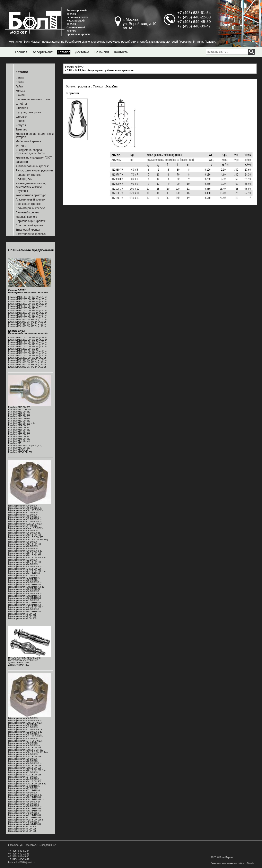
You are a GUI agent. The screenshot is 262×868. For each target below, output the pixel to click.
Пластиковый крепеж (30, 225)
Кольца (20, 91)
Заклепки (22, 162)
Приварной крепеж (28, 175)
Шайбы (20, 95)
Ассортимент (43, 52)
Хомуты (21, 125)
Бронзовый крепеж (28, 204)
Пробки (20, 121)
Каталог (64, 52)
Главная (21, 52)
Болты (20, 78)
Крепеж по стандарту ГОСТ (34, 158)
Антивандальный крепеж (32, 166)
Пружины (22, 191)
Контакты (121, 52)
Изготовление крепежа (31, 234)
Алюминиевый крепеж (30, 199)
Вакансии (102, 52)
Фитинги (21, 146)
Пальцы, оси (24, 179)
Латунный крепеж (27, 212)
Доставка (82, 52)
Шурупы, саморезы (28, 112)
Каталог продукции (78, 87)
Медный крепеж (26, 217)
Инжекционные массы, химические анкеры (31, 185)
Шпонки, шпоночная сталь (33, 99)
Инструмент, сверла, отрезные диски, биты (30, 152)
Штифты (21, 104)
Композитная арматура (31, 195)
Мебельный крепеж (28, 141)
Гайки (19, 86)
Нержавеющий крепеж (30, 221)
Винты (20, 82)
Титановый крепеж (28, 230)
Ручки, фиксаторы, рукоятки (34, 170)
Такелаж (21, 129)
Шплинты (22, 108)
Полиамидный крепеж (30, 208)
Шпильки (21, 117)
